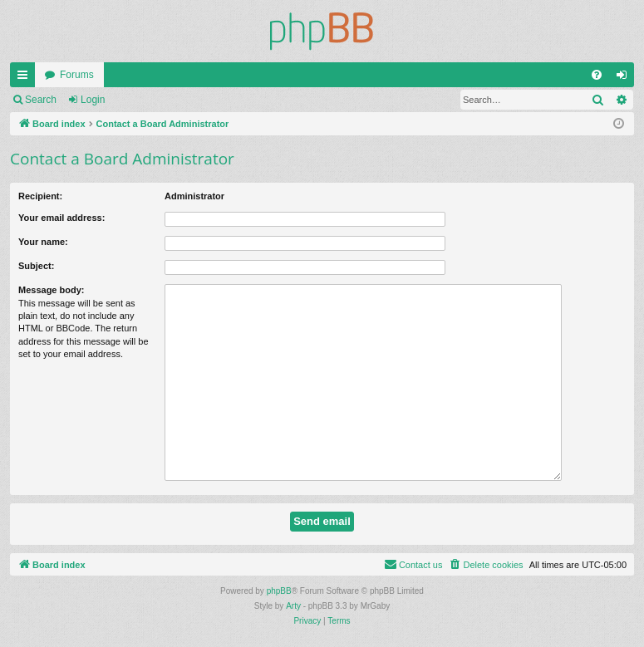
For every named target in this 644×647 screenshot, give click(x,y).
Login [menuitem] (625, 78)
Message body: (51, 290)
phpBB (279, 591)
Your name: (43, 242)
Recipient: (40, 196)
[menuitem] (597, 75)
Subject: (36, 266)
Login (93, 100)
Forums (77, 75)
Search (41, 100)
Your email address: (61, 218)
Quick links (26, 78)
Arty (293, 606)
